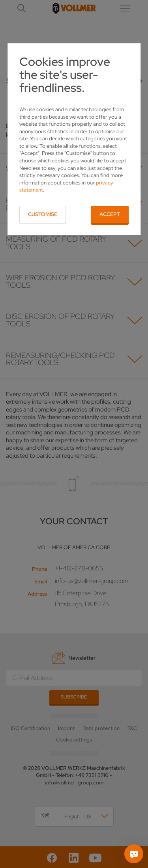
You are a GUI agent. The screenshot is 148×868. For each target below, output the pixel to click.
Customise (43, 214)
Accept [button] (110, 214)
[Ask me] (134, 854)
